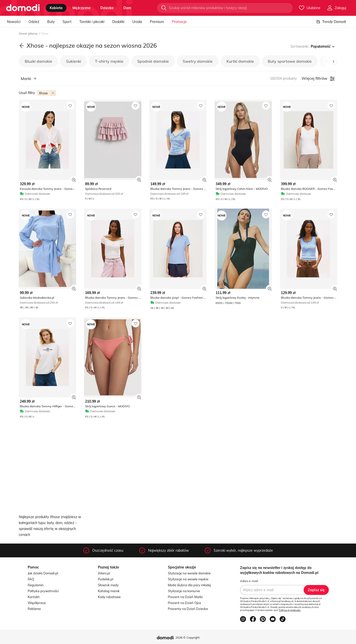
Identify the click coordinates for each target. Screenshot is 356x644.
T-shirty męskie (109, 61)
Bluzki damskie (38, 61)
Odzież (34, 22)
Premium (157, 22)
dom (127, 8)
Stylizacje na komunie (184, 591)
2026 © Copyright (188, 637)
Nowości (14, 22)
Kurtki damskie (240, 61)
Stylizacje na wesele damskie (189, 573)
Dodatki (118, 22)
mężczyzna (81, 8)
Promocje (179, 22)
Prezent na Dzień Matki (185, 597)
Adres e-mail (249, 581)
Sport (67, 22)
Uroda (137, 22)
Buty (51, 22)
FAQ (31, 579)
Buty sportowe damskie (290, 61)
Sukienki (74, 61)
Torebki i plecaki (92, 22)
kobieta (56, 8)
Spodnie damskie (153, 61)
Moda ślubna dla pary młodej (189, 585)
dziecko (107, 8)
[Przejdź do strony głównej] (23, 8)
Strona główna (29, 34)
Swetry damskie (198, 61)
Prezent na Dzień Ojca (184, 603)
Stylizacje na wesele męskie (188, 579)
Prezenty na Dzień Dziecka (188, 609)
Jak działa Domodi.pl (43, 573)
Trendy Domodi (331, 22)
